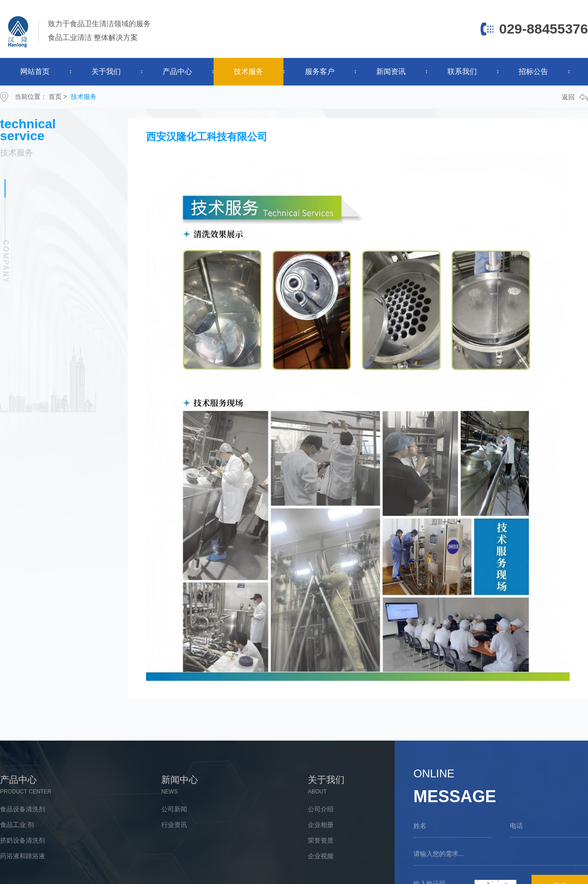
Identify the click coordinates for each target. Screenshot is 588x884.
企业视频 (321, 856)
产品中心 (177, 71)
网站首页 (35, 71)
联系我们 (462, 71)
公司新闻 (174, 809)
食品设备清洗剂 (23, 809)
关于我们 (106, 71)
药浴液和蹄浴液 (23, 856)
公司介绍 (321, 809)
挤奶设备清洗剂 (23, 840)
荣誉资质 (321, 840)
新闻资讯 (391, 71)
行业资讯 (174, 825)
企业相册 (321, 825)
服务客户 (320, 71)
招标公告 (533, 71)
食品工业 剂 (17, 825)
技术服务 (249, 71)
